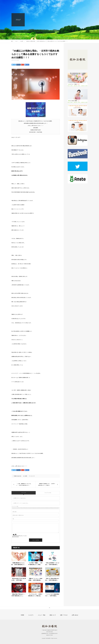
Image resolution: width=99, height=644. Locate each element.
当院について (63, 2)
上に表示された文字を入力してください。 (20, 536)
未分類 (18, 60)
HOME (37, 2)
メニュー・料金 (54, 2)
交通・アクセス (73, 2)
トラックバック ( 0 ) (48, 493)
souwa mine (19, 476)
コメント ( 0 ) (24, 493)
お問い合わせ (83, 2)
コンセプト (44, 2)
